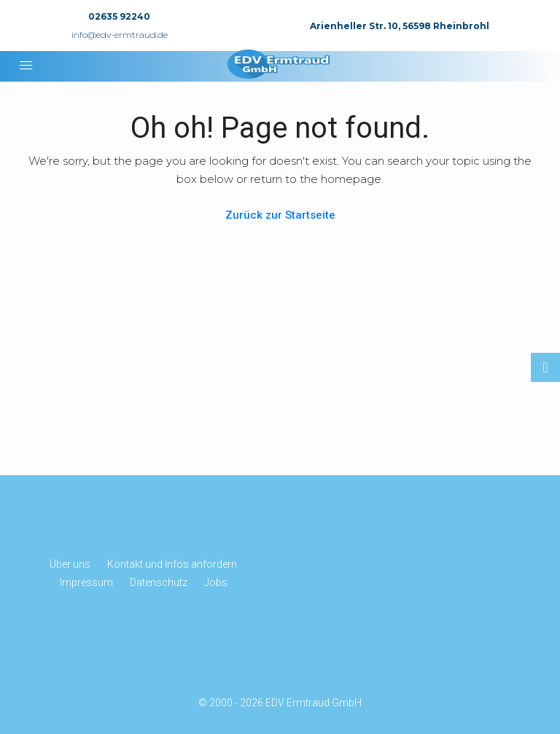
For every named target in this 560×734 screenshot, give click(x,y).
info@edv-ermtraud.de (120, 35)
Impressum (86, 582)
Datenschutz (159, 582)
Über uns (70, 564)
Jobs (216, 582)
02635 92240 (119, 16)
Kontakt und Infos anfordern (172, 564)
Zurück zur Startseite (280, 215)
